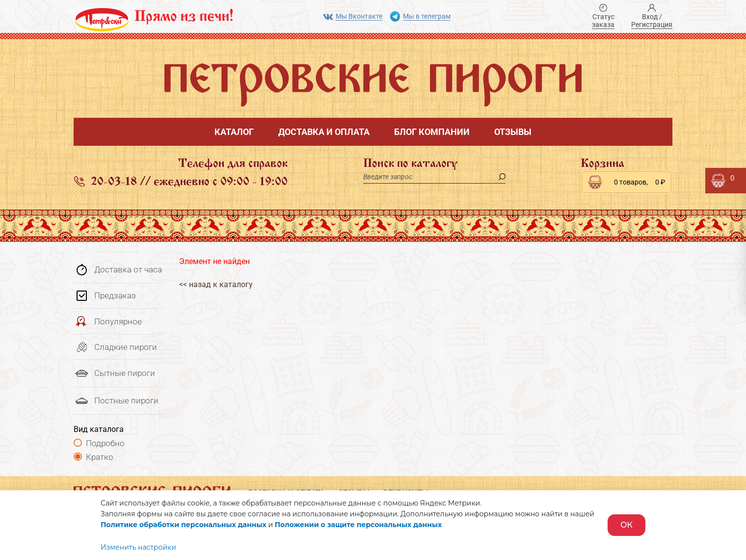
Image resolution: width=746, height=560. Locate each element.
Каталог (234, 132)
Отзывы (513, 132)
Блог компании (432, 132)
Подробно (105, 443)
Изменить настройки (138, 547)
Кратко (100, 457)
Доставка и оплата (324, 132)
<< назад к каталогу (216, 284)
